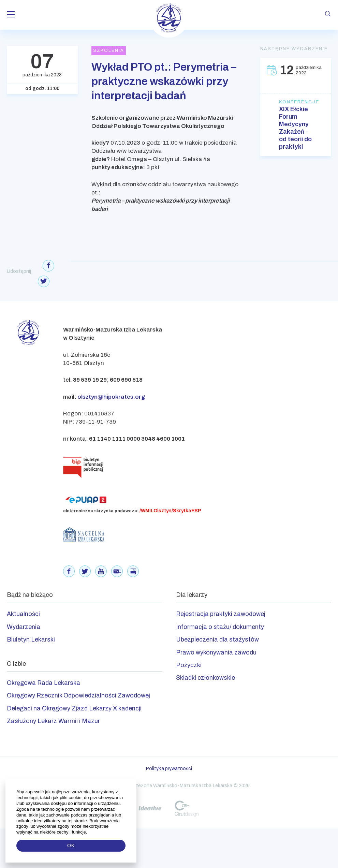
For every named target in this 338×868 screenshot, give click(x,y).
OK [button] (71, 845)
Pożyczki (189, 665)
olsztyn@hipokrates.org (111, 397)
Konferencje (296, 102)
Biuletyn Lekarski (31, 639)
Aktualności (23, 614)
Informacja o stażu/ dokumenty (220, 627)
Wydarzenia (24, 627)
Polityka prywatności (169, 769)
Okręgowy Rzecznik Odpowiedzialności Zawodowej (78, 695)
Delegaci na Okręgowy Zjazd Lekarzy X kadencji (74, 708)
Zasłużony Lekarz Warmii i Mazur (53, 721)
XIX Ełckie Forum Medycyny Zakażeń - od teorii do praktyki (295, 128)
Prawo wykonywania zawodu (216, 652)
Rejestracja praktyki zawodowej (221, 614)
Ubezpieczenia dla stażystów (217, 639)
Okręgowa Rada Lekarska (43, 683)
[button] (88, 832)
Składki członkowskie (205, 678)
